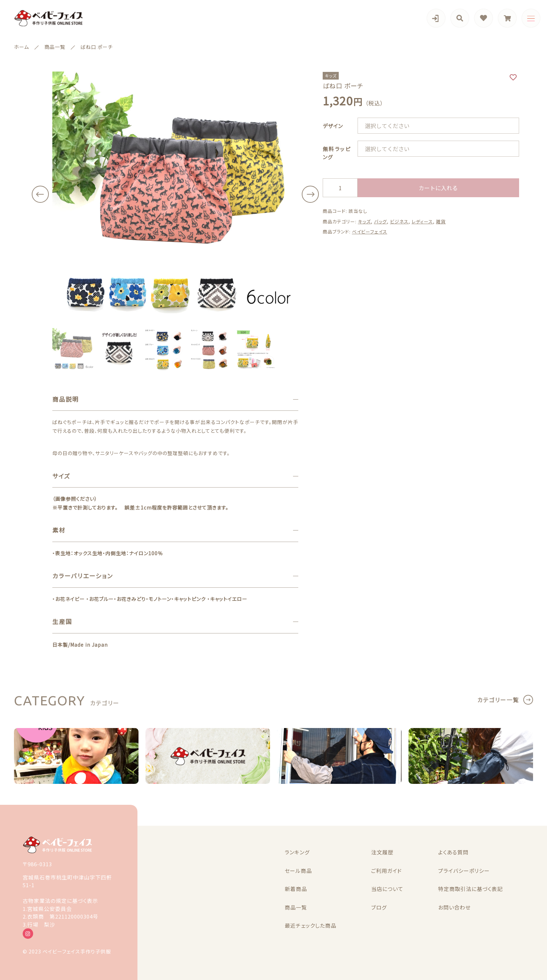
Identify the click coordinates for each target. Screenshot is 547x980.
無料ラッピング (337, 153)
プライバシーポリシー (464, 871)
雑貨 (441, 221)
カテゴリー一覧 (498, 700)
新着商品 (296, 889)
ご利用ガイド (387, 871)
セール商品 (298, 871)
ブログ (379, 907)
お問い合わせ (454, 907)
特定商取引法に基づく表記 (470, 889)
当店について (387, 889)
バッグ (380, 221)
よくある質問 (453, 852)
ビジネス (399, 221)
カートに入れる (438, 188)
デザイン (333, 126)
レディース (422, 221)
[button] (40, 194)
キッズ (364, 221)
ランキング (297, 852)
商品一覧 (296, 907)
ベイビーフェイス (370, 232)
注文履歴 (382, 852)
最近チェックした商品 (310, 925)
